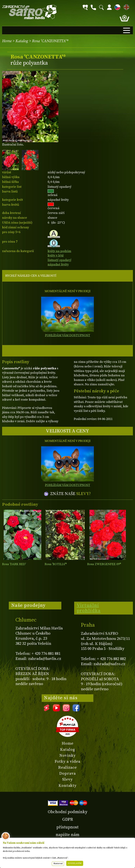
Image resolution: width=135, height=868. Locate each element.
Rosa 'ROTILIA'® (56, 564)
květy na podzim (59, 251)
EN (126, 7)
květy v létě (56, 255)
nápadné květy (58, 264)
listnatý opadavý (60, 260)
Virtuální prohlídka (89, 608)
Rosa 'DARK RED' (14, 564)
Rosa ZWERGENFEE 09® (104, 564)
